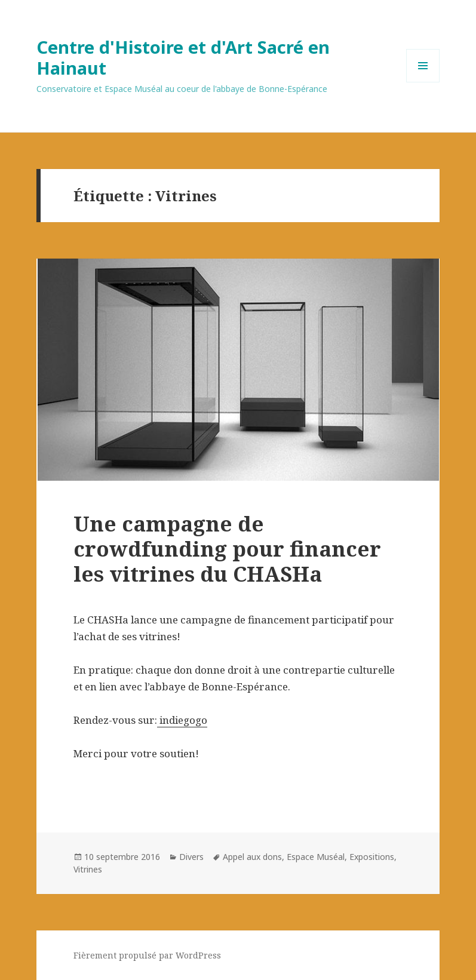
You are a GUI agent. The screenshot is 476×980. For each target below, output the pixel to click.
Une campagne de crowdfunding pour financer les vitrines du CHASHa (227, 549)
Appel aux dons (252, 857)
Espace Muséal (316, 857)
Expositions (372, 857)
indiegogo (182, 720)
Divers (191, 857)
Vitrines (88, 869)
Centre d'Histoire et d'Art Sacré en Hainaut (183, 57)
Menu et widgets (423, 82)
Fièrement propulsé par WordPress (147, 955)
